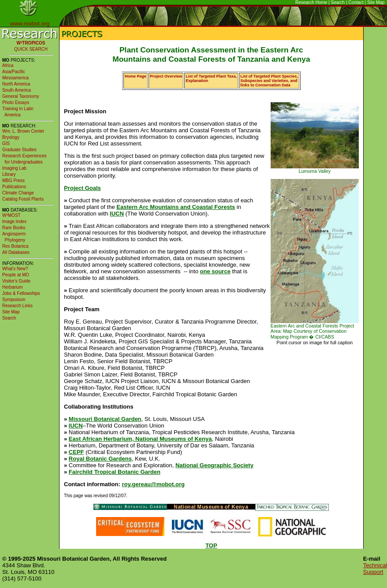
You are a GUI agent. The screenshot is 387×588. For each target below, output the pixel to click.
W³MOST (11, 215)
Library (9, 174)
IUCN (117, 214)
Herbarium (13, 287)
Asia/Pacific (14, 72)
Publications (14, 187)
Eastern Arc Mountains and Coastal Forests (176, 207)
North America (16, 84)
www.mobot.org (30, 24)
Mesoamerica (15, 78)
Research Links (17, 306)
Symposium (14, 300)
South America (17, 90)
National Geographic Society (214, 465)
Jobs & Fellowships (21, 293)
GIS (6, 143)
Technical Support (375, 569)
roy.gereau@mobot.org (153, 484)
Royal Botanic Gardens (100, 459)
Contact (356, 2)
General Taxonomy (21, 96)
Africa (8, 65)
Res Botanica (15, 246)
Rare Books (14, 228)
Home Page (136, 76)
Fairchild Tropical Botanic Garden (115, 472)
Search (338, 2)
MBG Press (13, 180)
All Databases (16, 252)
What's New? (15, 269)
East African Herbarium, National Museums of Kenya (140, 439)
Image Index (14, 221)
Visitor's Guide (16, 281)
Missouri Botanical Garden (105, 419)
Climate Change (18, 193)
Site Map (376, 2)
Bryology (11, 137)
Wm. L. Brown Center (23, 131)
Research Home (311, 2)
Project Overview (166, 76)
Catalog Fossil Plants (23, 199)
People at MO (16, 275)
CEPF (76, 452)
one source (215, 271)
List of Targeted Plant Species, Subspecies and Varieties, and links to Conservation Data (269, 81)
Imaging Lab (14, 168)
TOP (211, 545)
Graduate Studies (19, 150)
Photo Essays (16, 102)
